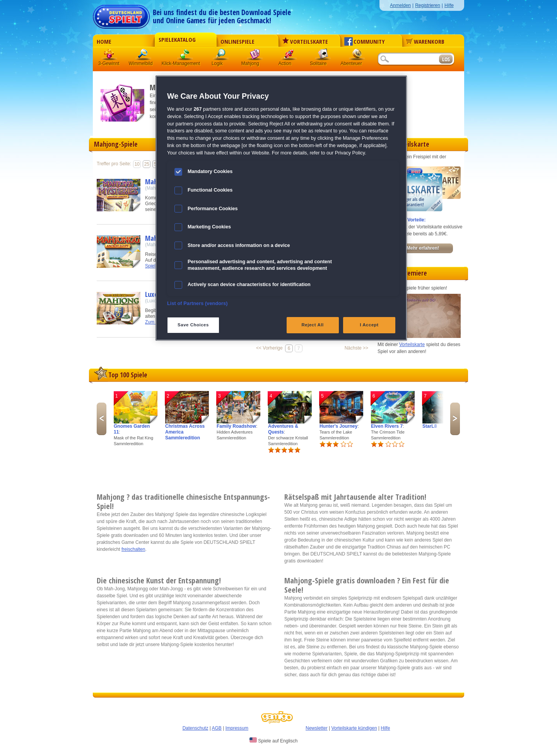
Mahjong (255, 56)
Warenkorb (425, 41)
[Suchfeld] (408, 59)
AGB (217, 728)
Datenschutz (196, 728)
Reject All (313, 325)
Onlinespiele (237, 41)
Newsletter (317, 728)
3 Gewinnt (109, 56)
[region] (281, 208)
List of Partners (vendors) (197, 303)
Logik (221, 56)
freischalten (133, 549)
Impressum (237, 728)
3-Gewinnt (109, 63)
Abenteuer (357, 56)
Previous (102, 419)
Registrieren (428, 5)
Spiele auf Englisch (273, 741)
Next (455, 419)
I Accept (369, 325)
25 (147, 164)
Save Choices (193, 325)
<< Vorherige (269, 348)
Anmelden (400, 5)
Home (104, 41)
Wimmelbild (144, 56)
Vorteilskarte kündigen (354, 728)
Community (365, 41)
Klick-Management (185, 56)
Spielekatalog (177, 39)
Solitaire (323, 56)
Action (289, 56)
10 (137, 164)
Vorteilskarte (305, 41)
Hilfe (449, 5)
